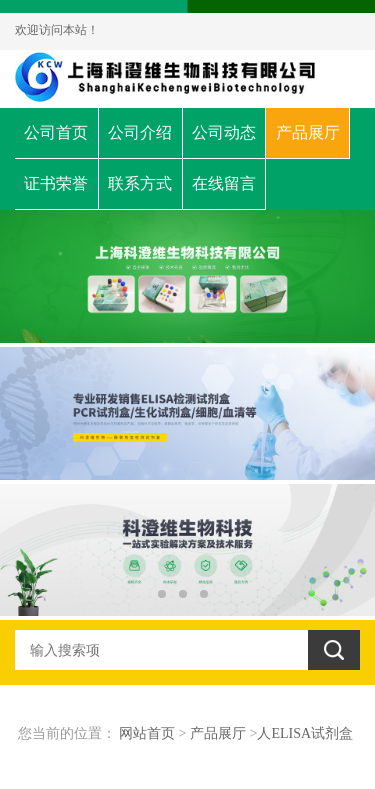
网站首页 (147, 733)
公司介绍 (140, 132)
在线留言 (224, 183)
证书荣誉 (56, 183)
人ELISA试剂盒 (305, 733)
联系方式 (140, 183)
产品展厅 (308, 132)
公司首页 (56, 132)
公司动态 (224, 132)
